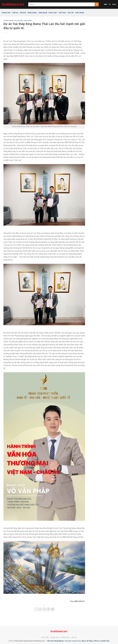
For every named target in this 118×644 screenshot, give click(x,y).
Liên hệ (74, 638)
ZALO (114, 4)
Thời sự (15, 13)
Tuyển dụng (65, 638)
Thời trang (80, 13)
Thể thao (62, 13)
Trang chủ (6, 13)
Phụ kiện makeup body (73, 641)
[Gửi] (97, 4)
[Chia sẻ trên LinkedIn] (53, 609)
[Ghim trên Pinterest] (48, 609)
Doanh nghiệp (8, 21)
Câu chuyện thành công (23, 21)
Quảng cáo (55, 638)
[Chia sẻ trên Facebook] (36, 609)
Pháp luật (53, 13)
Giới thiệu (45, 638)
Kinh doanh (32, 13)
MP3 (106, 4)
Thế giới (23, 13)
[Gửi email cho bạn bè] (44, 609)
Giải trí (70, 13)
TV (110, 4)
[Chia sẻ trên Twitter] (40, 609)
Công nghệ (43, 13)
